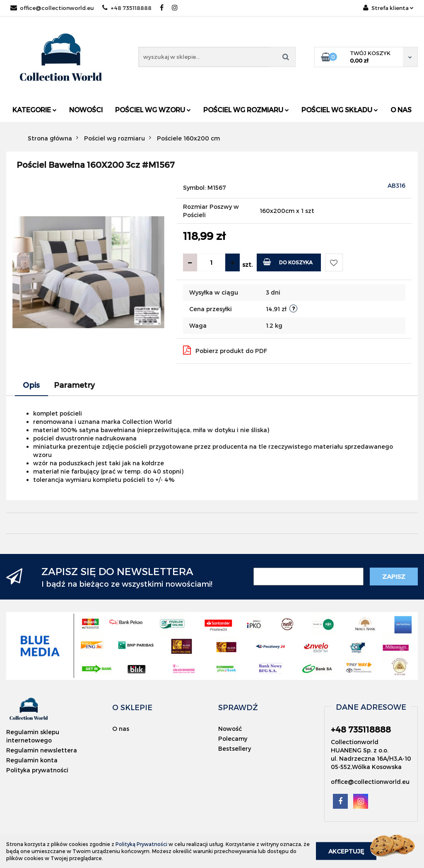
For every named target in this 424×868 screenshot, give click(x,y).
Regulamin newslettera (42, 750)
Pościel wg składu (340, 110)
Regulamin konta (32, 760)
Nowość (230, 729)
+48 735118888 (127, 8)
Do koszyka (288, 262)
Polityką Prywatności (141, 844)
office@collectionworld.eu (52, 8)
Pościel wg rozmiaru (246, 110)
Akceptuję (346, 851)
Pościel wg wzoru (153, 110)
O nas (401, 110)
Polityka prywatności (37, 770)
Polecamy (233, 739)
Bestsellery (235, 748)
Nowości (86, 110)
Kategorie (35, 110)
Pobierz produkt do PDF (225, 350)
